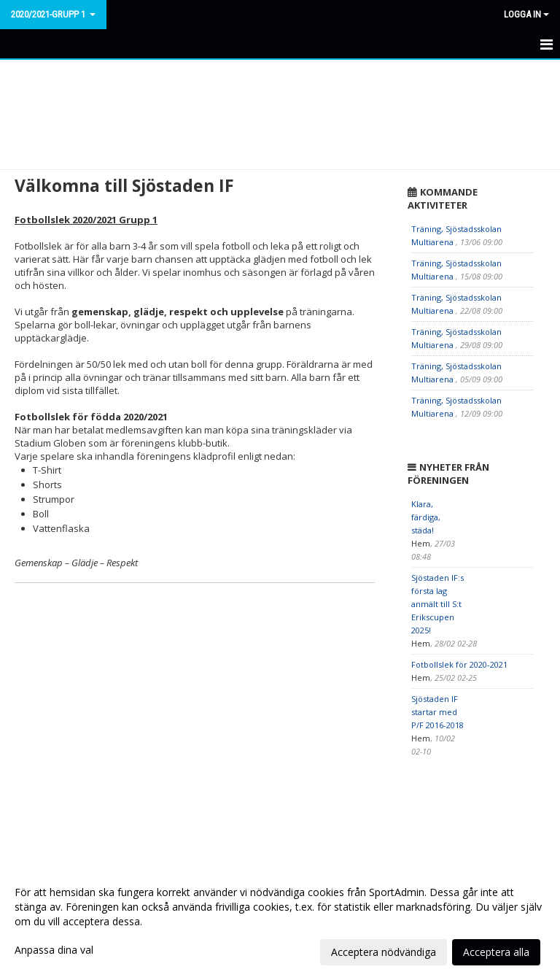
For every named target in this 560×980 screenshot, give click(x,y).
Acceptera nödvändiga (384, 952)
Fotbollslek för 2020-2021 (459, 664)
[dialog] (280, 922)
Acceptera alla (496, 952)
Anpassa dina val (54, 950)
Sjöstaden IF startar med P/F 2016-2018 (437, 712)
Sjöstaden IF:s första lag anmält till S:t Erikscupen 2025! (437, 604)
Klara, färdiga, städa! (426, 517)
